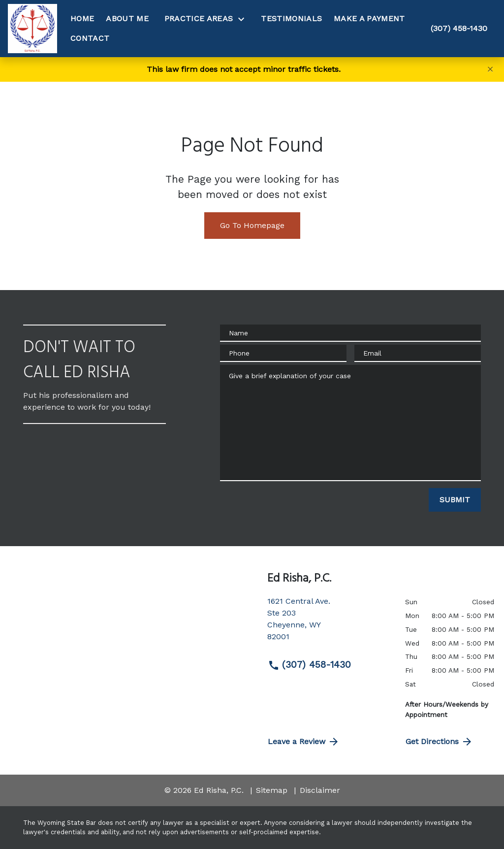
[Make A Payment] (369, 19)
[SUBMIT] (455, 500)
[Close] (490, 69)
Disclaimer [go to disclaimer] (320, 790)
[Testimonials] (291, 19)
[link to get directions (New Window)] (329, 623)
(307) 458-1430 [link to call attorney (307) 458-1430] (309, 665)
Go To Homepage (252, 225)
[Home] (82, 19)
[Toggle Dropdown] (244, 19)
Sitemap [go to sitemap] (272, 790)
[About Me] (127, 19)
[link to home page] (32, 29)
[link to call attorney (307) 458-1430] (459, 29)
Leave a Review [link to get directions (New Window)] (304, 742)
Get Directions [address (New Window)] (439, 742)
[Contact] (90, 38)
